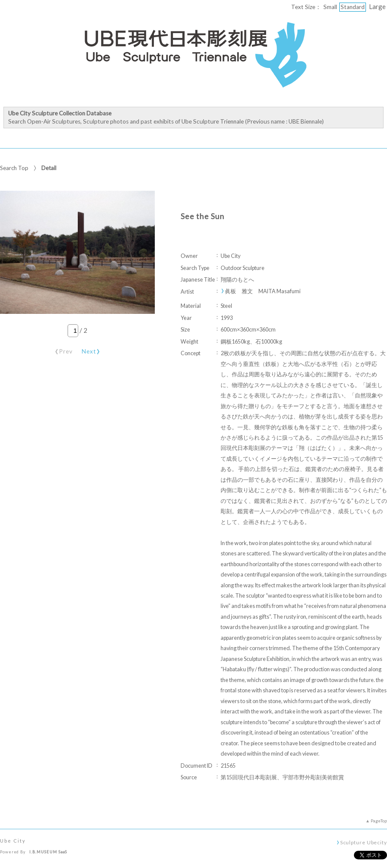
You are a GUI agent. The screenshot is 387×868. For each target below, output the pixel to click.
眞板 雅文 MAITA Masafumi (263, 291)
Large (377, 6)
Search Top (14, 168)
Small (330, 7)
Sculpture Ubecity (364, 842)
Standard (353, 7)
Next (91, 350)
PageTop (379, 821)
